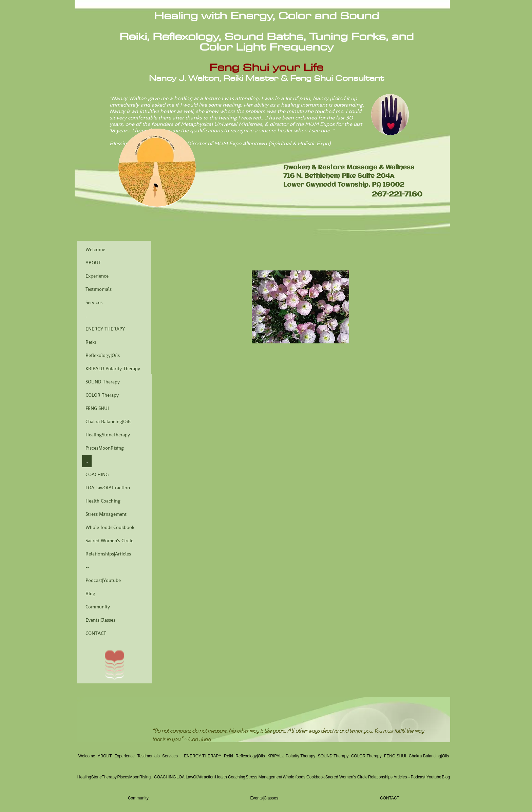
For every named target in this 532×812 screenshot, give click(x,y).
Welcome (95, 249)
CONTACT (96, 633)
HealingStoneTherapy (108, 435)
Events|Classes (100, 620)
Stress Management (106, 514)
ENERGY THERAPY (105, 329)
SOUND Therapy (103, 382)
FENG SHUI (97, 408)
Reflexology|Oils (103, 355)
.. (87, 461)
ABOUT (93, 263)
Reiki (91, 342)
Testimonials (99, 289)
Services (94, 302)
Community (98, 607)
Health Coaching (103, 501)
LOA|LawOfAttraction (108, 488)
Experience (97, 276)
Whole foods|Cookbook (110, 527)
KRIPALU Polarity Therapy (113, 369)
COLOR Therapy (102, 395)
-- (87, 567)
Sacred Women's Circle (109, 541)
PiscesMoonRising (105, 448)
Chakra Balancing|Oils (108, 421)
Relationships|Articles (108, 554)
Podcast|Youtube (103, 580)
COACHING (97, 474)
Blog (90, 593)
